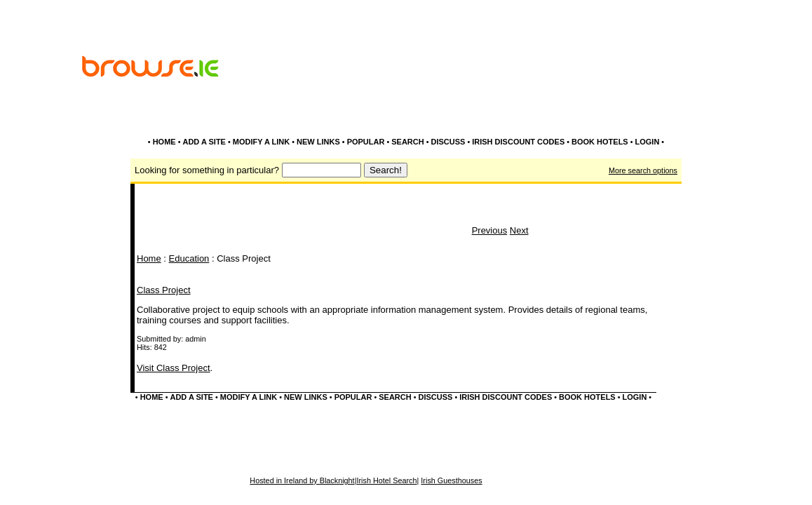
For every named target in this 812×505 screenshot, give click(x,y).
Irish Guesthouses (451, 480)
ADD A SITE (204, 142)
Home (149, 258)
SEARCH (407, 142)
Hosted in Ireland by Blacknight (302, 480)
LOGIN (648, 142)
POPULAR (366, 142)
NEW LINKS (318, 142)
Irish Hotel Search (386, 480)
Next (519, 230)
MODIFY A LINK (261, 142)
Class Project (164, 290)
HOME (164, 142)
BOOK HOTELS (600, 142)
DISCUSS (448, 142)
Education (189, 258)
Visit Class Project (174, 368)
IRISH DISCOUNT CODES (518, 142)
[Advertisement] (567, 104)
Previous (490, 230)
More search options (643, 170)
